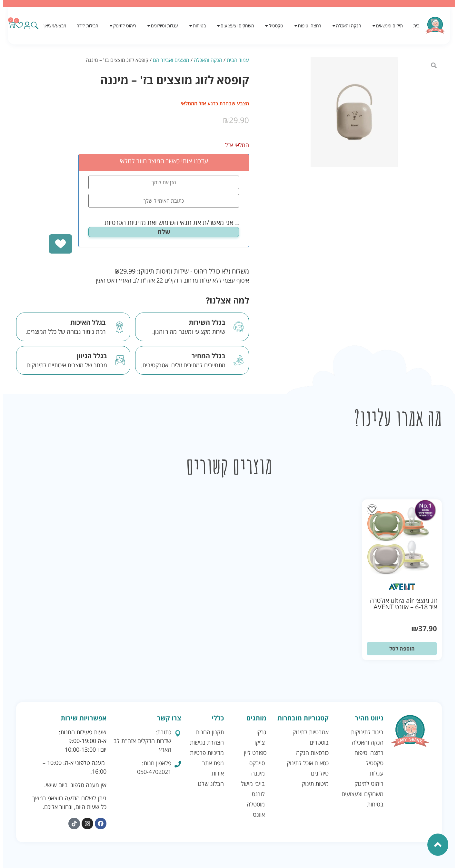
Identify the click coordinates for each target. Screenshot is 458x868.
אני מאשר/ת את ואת (172, 223)
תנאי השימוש (175, 222)
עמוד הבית (238, 60)
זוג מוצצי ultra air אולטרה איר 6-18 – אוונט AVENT (403, 604)
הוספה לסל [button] (402, 649)
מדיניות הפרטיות (125, 222)
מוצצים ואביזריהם (171, 60)
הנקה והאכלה (208, 60)
